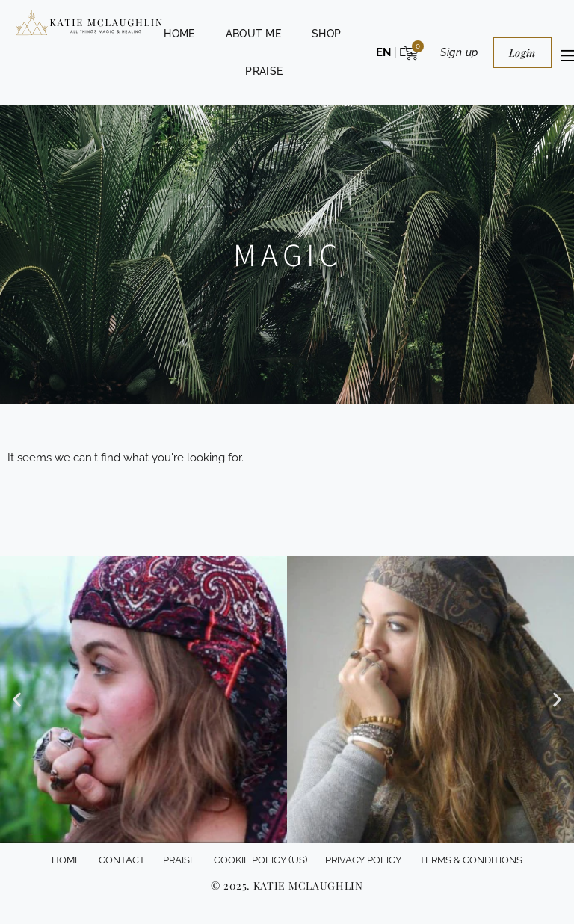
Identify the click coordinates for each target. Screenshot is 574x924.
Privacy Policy (363, 860)
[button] (17, 700)
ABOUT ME (253, 34)
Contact (122, 860)
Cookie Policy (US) (260, 860)
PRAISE (264, 71)
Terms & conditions (471, 860)
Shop (326, 34)
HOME (179, 34)
